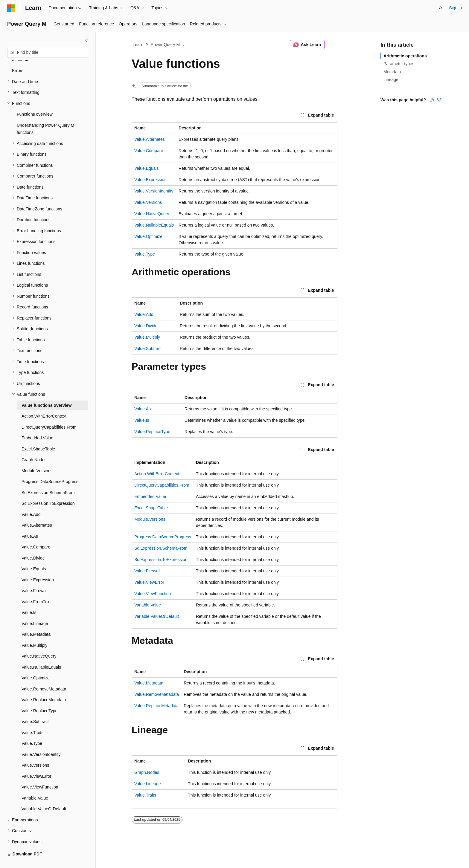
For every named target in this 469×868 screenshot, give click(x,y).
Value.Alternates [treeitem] (37, 511)
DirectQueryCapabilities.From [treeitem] (49, 413)
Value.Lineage (147, 784)
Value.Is (142, 420)
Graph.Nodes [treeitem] (34, 446)
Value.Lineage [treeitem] (35, 609)
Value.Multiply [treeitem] (34, 631)
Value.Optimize (148, 236)
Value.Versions (148, 202)
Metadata (392, 72)
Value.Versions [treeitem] (35, 751)
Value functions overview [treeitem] (47, 391)
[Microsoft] (11, 8)
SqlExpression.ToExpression (161, 560)
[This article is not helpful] (439, 100)
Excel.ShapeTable (151, 508)
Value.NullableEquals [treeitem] (41, 653)
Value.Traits (145, 795)
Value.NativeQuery (152, 214)
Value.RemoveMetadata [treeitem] (44, 675)
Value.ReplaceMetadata (156, 706)
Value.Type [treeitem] (32, 729)
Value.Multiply (147, 337)
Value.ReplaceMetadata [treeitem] (44, 686)
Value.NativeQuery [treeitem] (39, 642)
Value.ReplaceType (152, 432)
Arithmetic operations (405, 56)
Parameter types (399, 64)
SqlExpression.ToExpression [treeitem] (48, 489)
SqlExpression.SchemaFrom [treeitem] (48, 479)
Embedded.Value (150, 496)
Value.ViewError (149, 582)
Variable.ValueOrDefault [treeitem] (44, 795)
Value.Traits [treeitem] (32, 719)
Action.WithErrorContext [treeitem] (44, 402)
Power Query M (165, 45)
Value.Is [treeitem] (29, 598)
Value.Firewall (147, 571)
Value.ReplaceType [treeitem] (39, 697)
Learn (138, 45)
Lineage (391, 80)
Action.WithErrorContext (157, 474)
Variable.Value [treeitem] (35, 784)
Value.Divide (146, 326)
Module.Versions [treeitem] (37, 457)
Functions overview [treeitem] (35, 100)
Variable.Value (148, 605)
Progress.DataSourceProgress (163, 537)
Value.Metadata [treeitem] (36, 620)
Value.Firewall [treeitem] (35, 577)
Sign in (455, 8)
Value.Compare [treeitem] (36, 533)
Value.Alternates (150, 139)
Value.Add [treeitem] (31, 500)
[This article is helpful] (432, 100)
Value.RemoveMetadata (157, 694)
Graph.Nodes (147, 772)
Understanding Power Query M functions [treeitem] (45, 115)
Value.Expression (150, 180)
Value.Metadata (149, 683)
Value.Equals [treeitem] (34, 555)
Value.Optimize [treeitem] (36, 664)
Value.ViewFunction (153, 594)
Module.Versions (150, 519)
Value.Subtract (148, 349)
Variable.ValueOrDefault (157, 616)
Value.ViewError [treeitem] (36, 762)
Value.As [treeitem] (30, 522)
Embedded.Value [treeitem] (37, 424)
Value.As (143, 409)
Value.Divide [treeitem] (33, 544)
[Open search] (441, 8)
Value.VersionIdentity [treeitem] (41, 740)
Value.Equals (146, 168)
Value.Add (144, 314)
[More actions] (332, 45)
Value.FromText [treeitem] (36, 588)
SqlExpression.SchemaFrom (161, 548)
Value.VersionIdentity (154, 191)
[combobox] (48, 53)
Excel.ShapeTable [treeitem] (38, 435)
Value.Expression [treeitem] (38, 566)
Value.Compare (149, 151)
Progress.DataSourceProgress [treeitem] (50, 467)
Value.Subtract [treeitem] (35, 707)
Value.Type (145, 254)
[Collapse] (87, 40)
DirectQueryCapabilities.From (162, 485)
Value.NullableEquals (154, 225)
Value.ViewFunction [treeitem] (40, 773)
